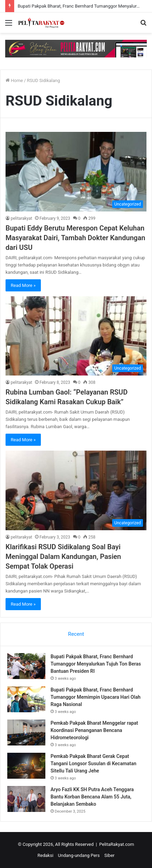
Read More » (23, 285)
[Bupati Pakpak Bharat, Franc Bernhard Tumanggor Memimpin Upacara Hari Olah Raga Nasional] (26, 699)
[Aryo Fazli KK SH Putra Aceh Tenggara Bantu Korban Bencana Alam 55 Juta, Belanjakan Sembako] (26, 799)
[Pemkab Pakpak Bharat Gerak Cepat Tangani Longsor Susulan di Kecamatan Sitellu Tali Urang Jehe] (26, 766)
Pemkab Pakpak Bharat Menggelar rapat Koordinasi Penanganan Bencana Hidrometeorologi (94, 730)
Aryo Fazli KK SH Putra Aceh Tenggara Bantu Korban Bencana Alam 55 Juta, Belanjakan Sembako (92, 797)
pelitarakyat (21, 218)
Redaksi (45, 855)
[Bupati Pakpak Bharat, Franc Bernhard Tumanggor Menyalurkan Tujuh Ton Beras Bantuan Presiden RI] (26, 666)
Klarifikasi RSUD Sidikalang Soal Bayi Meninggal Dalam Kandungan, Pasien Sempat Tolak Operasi (63, 557)
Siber (109, 855)
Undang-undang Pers (79, 855)
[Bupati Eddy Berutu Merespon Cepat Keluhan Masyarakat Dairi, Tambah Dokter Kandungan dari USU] (76, 172)
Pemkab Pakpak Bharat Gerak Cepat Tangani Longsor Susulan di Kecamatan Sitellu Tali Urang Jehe (93, 763)
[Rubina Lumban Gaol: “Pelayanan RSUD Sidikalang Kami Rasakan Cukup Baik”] (76, 336)
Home (14, 80)
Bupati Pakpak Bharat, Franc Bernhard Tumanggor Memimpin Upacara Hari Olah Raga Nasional (96, 697)
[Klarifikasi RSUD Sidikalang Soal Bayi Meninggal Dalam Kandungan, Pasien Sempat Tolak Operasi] (76, 490)
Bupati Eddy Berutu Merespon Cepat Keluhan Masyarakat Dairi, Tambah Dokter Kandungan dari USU (75, 238)
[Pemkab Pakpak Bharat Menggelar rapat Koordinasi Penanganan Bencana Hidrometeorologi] (26, 733)
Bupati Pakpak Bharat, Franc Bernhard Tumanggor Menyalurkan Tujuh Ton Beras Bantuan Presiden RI (96, 664)
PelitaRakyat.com (117, 844)
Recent (76, 634)
